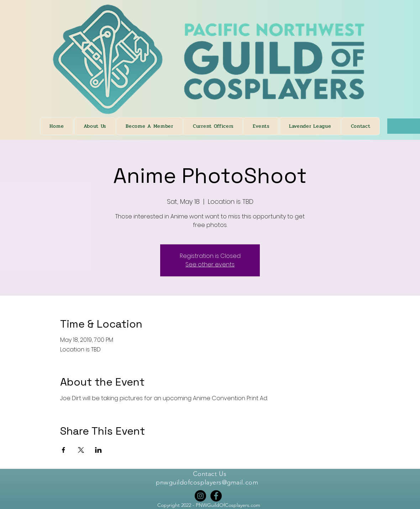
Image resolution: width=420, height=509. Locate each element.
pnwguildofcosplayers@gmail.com (207, 482)
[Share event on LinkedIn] (98, 450)
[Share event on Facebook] (64, 450)
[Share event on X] (81, 450)
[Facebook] (216, 496)
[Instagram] (200, 496)
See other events (210, 264)
